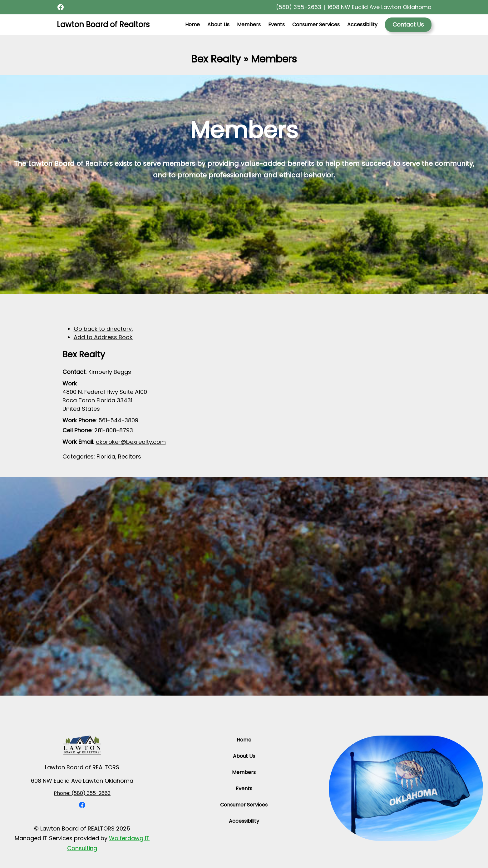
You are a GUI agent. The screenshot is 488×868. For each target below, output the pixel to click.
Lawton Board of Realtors (103, 25)
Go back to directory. (103, 329)
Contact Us (408, 25)
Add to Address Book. (104, 337)
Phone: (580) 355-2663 (82, 793)
